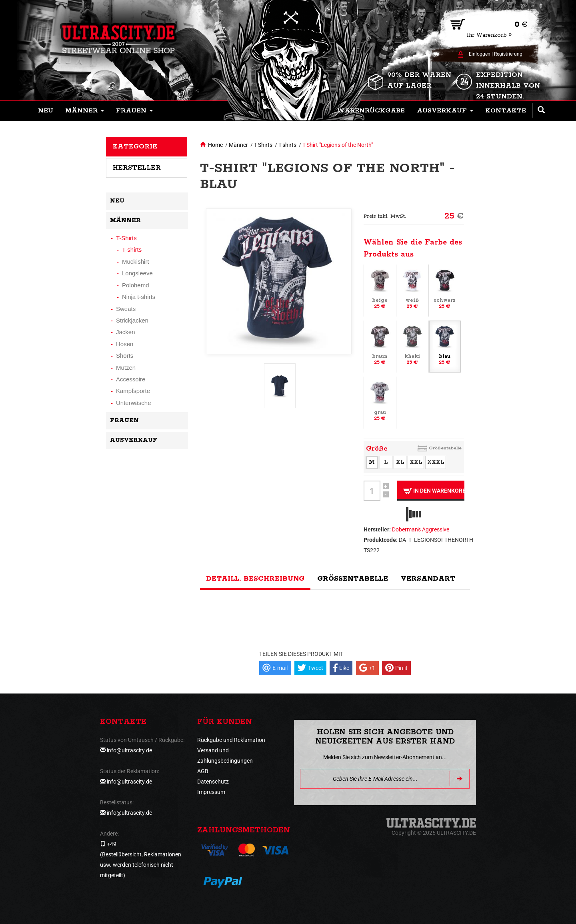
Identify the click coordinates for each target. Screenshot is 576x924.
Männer (238, 145)
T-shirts (287, 145)
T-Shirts (263, 145)
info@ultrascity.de (129, 750)
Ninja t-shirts (139, 297)
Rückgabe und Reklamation (231, 740)
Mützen (126, 368)
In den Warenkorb (434, 491)
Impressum (211, 792)
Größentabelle (445, 448)
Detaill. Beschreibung (255, 579)
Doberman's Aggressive (421, 529)
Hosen (125, 344)
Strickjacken (132, 320)
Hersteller (137, 168)
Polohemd (136, 285)
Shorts (125, 356)
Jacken (126, 332)
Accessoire (131, 379)
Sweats (126, 309)
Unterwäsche (134, 403)
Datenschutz (213, 782)
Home (215, 145)
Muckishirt (136, 262)
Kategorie (135, 146)
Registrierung (508, 54)
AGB (203, 771)
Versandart (428, 579)
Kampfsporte (133, 391)
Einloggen (480, 54)
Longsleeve (137, 273)
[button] (85, 111)
